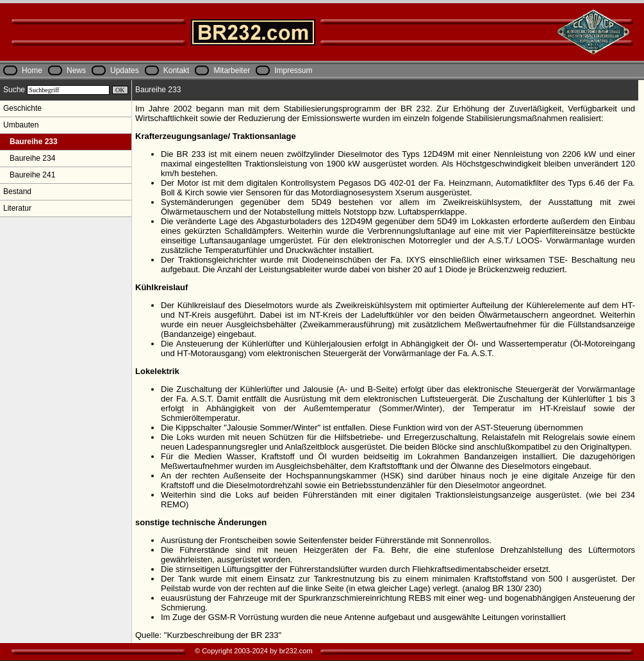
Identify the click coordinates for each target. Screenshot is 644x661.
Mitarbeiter (232, 70)
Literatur (17, 208)
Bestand (17, 192)
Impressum (293, 70)
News (76, 70)
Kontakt (177, 70)
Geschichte (22, 108)
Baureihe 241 (29, 175)
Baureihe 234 (29, 158)
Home (32, 70)
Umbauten (21, 125)
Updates (125, 70)
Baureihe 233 (30, 142)
